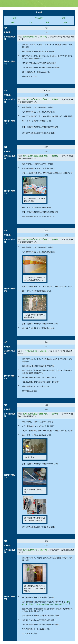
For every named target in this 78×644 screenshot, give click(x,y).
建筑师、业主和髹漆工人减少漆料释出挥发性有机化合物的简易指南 (46, 603)
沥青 (15, 18)
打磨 (48, 22)
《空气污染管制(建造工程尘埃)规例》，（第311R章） (41, 99)
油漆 (65, 22)
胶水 (30, 22)
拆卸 (13, 22)
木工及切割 (39, 18)
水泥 (63, 18)
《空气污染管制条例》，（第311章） (35, 37)
